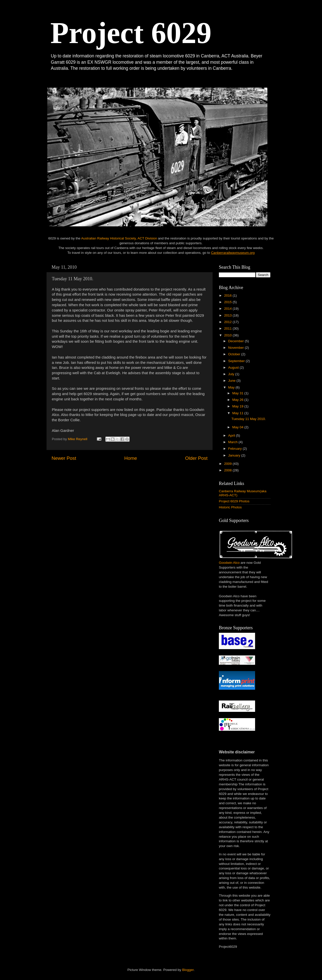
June (232, 381)
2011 (228, 328)
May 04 (238, 427)
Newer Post (64, 458)
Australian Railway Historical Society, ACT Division (119, 238)
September (237, 361)
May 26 (238, 400)
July (232, 374)
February (235, 449)
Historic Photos (230, 507)
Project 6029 (131, 33)
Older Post (196, 458)
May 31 (238, 393)
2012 (228, 322)
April (232, 435)
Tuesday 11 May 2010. (249, 419)
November (236, 348)
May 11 (238, 413)
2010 (228, 335)
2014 (228, 309)
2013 (228, 315)
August (234, 367)
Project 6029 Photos (234, 501)
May (232, 387)
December (236, 341)
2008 (228, 470)
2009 (228, 464)
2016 (228, 295)
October (235, 354)
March (233, 442)
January (235, 455)
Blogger (188, 970)
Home (131, 458)
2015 (228, 302)
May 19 (238, 406)
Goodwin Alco (229, 563)
